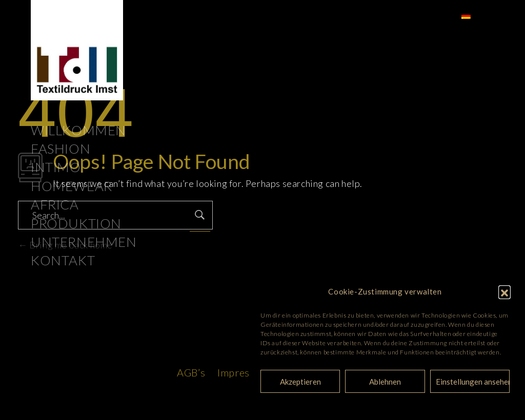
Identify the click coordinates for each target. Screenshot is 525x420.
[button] (504, 291)
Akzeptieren (300, 382)
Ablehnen (385, 382)
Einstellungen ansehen (473, 382)
